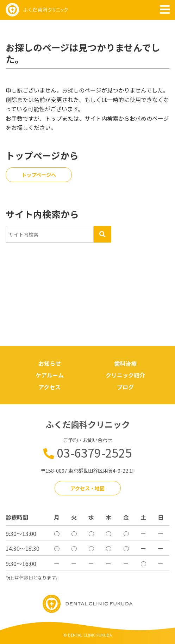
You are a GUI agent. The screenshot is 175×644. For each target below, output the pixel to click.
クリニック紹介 (125, 375)
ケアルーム (50, 375)
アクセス (49, 387)
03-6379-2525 (94, 452)
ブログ (125, 387)
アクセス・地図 (87, 488)
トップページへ (39, 175)
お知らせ (50, 363)
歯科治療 (125, 363)
